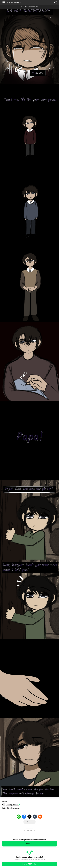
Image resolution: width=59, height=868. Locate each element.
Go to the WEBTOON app (29, 864)
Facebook (24, 817)
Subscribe (30, 822)
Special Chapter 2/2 (15, 2)
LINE (19, 817)
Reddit (40, 817)
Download (30, 844)
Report (30, 830)
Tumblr (35, 817)
